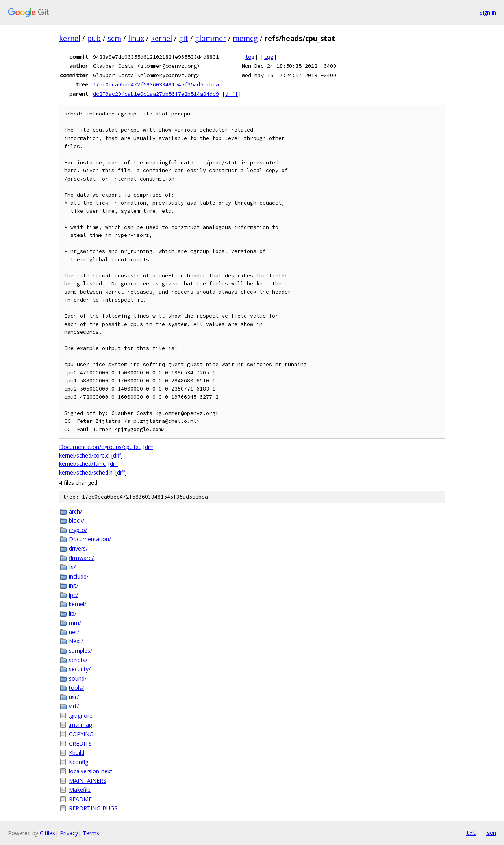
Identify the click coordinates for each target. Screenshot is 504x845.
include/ (79, 576)
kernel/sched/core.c (84, 455)
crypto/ (78, 530)
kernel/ (78, 604)
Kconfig (79, 762)
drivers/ (78, 548)
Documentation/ (90, 539)
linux (136, 38)
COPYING (81, 734)
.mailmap (81, 725)
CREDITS (80, 744)
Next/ (76, 641)
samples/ (81, 651)
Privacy (69, 833)
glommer (210, 38)
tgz (269, 57)
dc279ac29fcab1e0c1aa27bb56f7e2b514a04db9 (156, 94)
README (80, 799)
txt (471, 833)
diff (232, 94)
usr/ (74, 697)
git (183, 38)
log (250, 57)
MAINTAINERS (88, 781)
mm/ (75, 623)
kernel (70, 38)
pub (94, 38)
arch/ (75, 511)
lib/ (73, 613)
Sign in (488, 12)
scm (114, 38)
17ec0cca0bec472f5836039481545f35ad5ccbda (156, 84)
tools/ (76, 688)
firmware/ (81, 558)
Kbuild (77, 753)
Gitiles (47, 833)
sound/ (78, 678)
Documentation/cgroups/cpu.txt (100, 447)
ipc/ (73, 595)
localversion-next (91, 771)
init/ (74, 585)
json (490, 833)
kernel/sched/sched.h (86, 472)
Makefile (80, 790)
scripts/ (78, 660)
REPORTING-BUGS (93, 808)
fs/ (72, 567)
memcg (245, 38)
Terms (91, 833)
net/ (74, 632)
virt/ (74, 706)
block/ (77, 520)
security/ (80, 669)
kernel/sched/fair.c (82, 464)
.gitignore (81, 716)
